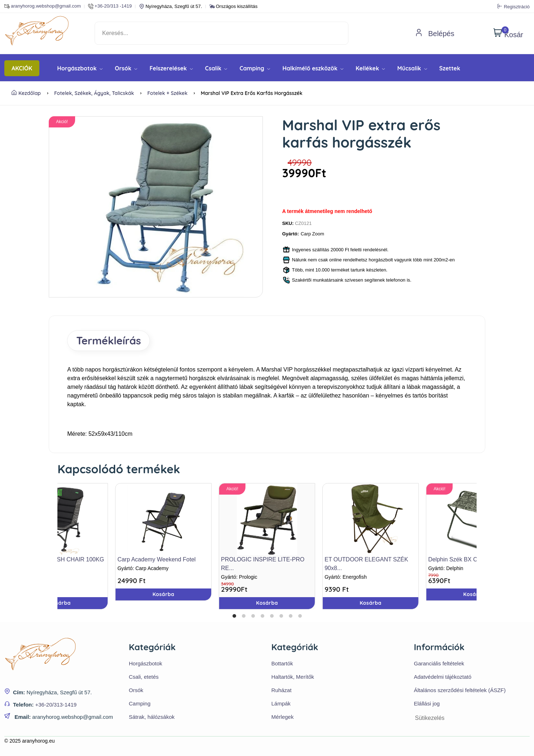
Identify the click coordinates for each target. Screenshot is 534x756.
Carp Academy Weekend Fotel (157, 559)
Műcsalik (412, 68)
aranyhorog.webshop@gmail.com (43, 6)
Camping (255, 68)
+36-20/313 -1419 (110, 6)
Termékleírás (108, 340)
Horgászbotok (80, 68)
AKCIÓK (22, 68)
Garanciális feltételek (439, 663)
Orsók (126, 68)
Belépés (435, 34)
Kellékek (370, 68)
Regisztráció (514, 6)
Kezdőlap (26, 93)
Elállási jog (427, 703)
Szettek (450, 68)
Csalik (216, 68)
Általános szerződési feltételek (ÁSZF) (460, 690)
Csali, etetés (144, 677)
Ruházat (282, 690)
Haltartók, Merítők (293, 677)
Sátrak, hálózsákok (152, 717)
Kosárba (267, 603)
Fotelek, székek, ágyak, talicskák (94, 93)
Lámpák (281, 703)
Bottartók (282, 663)
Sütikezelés (430, 718)
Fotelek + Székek (167, 93)
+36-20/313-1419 (56, 705)
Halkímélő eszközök (313, 68)
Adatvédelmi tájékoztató (442, 677)
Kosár (508, 33)
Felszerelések (171, 68)
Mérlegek (283, 717)
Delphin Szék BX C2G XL (461, 559)
